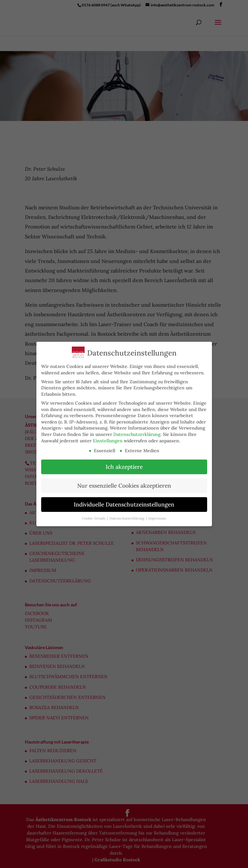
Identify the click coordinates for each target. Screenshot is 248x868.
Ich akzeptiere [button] (121, 467)
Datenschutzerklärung (134, 434)
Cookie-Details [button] (91, 518)
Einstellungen (105, 441)
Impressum (154, 518)
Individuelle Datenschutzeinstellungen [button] (121, 504)
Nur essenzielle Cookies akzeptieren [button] (121, 486)
